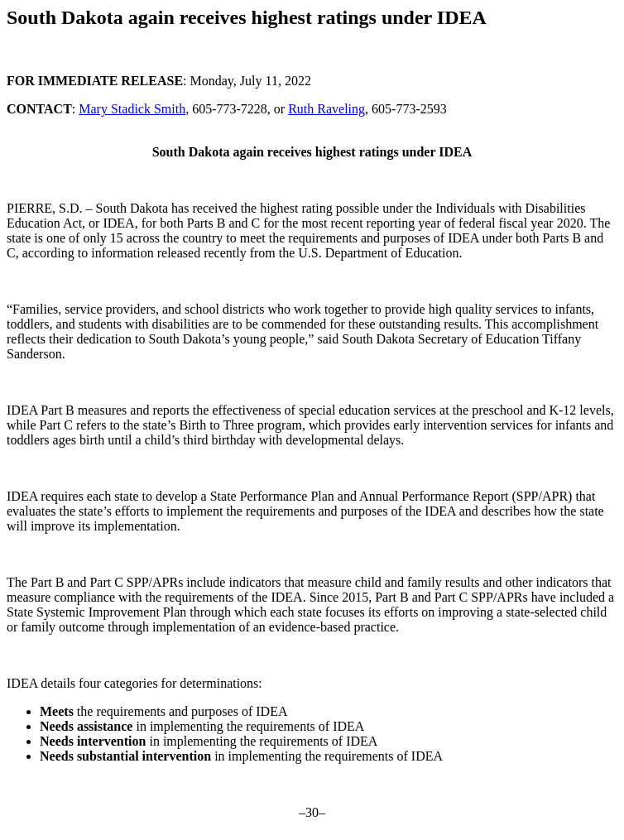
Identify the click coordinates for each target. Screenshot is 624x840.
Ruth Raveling (326, 109)
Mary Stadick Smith (132, 109)
